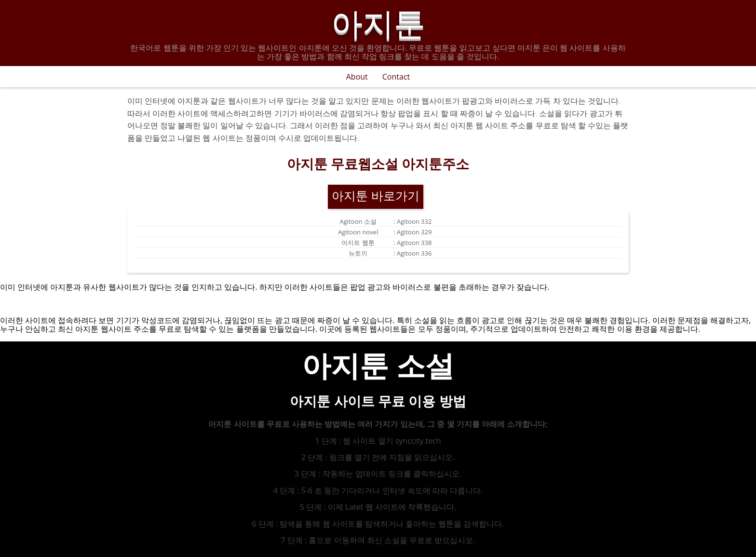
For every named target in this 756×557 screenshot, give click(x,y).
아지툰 (378, 21)
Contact (396, 77)
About (357, 77)
